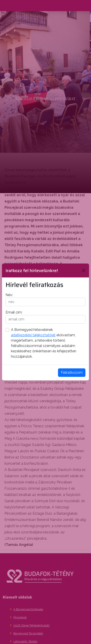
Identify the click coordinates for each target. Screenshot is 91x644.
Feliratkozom (72, 373)
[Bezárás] (84, 270)
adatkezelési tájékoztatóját (33, 335)
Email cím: (14, 312)
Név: (9, 295)
